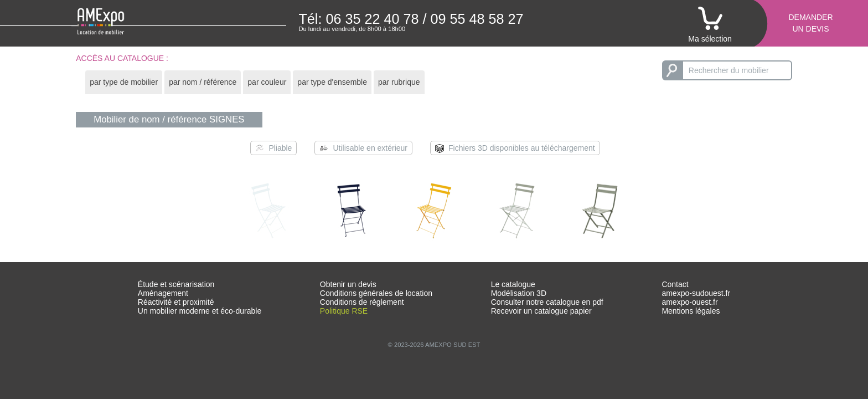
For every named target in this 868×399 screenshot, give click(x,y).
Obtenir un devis (348, 284)
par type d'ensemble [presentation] (332, 82)
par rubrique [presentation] (399, 82)
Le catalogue (513, 284)
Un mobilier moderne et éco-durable (200, 311)
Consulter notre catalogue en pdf (547, 302)
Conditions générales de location (376, 293)
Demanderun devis (810, 23)
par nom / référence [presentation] (203, 82)
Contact (675, 284)
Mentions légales (691, 311)
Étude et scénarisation (176, 284)
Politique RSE (344, 311)
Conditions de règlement (362, 302)
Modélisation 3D (519, 293)
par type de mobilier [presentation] (124, 82)
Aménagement (163, 293)
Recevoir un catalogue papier (541, 311)
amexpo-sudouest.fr (696, 293)
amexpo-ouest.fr (689, 302)
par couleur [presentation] (267, 82)
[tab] (124, 82)
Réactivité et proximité (176, 302)
